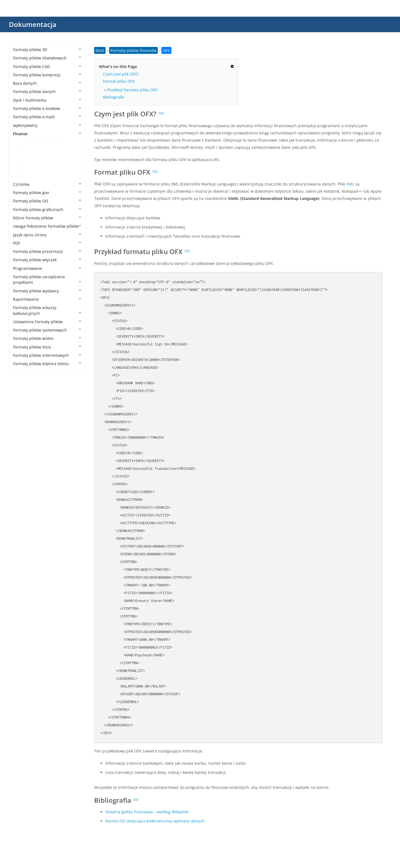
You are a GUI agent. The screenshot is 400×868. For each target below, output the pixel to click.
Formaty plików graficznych (47, 210)
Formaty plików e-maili (47, 117)
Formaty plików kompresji (47, 75)
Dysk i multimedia (47, 100)
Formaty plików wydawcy (47, 291)
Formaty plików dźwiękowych (47, 58)
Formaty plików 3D (47, 50)
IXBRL (24, 159)
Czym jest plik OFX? (121, 74)
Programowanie (47, 268)
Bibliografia (114, 97)
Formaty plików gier (47, 193)
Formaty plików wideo (47, 338)
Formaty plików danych (47, 91)
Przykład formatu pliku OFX (132, 90)
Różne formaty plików (47, 218)
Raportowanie (47, 299)
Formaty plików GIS (47, 201)
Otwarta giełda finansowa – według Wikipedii (147, 812)
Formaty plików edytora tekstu (47, 364)
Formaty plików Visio (47, 347)
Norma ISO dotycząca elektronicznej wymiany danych (155, 821)
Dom (100, 50)
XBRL (23, 176)
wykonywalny (47, 125)
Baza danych (47, 83)
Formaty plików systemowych (47, 330)
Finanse (47, 134)
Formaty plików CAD (47, 67)
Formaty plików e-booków (47, 108)
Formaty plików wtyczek (47, 260)
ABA (22, 151)
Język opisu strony (47, 235)
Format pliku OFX (119, 81)
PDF (47, 243)
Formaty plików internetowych (47, 355)
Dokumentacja (33, 24)
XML (350, 184)
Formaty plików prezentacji (47, 251)
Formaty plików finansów (42, 142)
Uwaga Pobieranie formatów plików (47, 226)
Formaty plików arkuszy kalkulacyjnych (47, 310)
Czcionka (47, 184)
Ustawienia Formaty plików (47, 322)
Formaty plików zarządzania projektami (47, 279)
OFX (22, 167)
